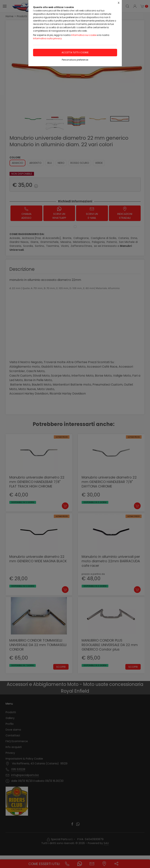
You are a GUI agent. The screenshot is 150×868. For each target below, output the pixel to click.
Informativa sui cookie (84, 35)
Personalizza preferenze (75, 60)
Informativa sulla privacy (47, 38)
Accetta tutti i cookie (75, 52)
